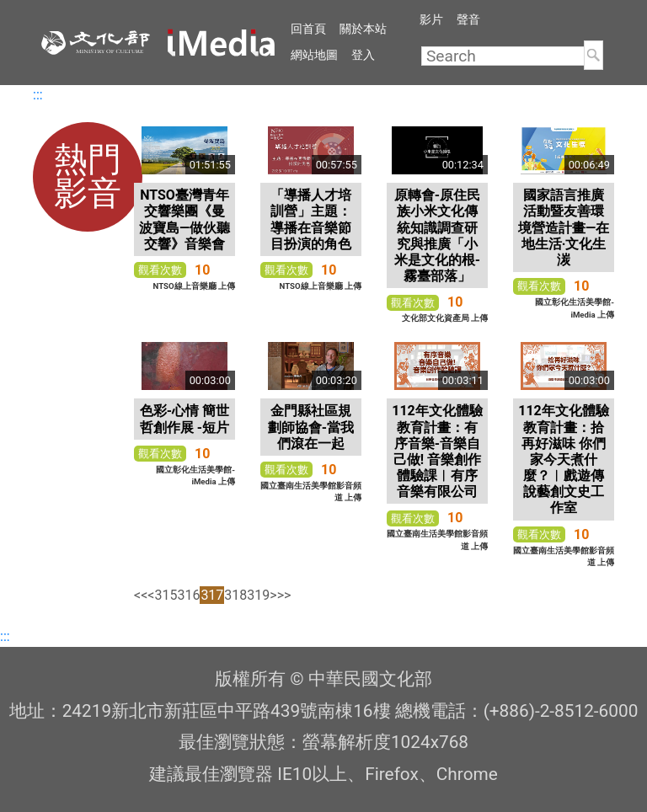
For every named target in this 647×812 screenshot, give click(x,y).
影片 (431, 19)
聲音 (468, 19)
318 (235, 595)
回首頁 (308, 29)
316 (188, 595)
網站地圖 (314, 55)
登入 (363, 55)
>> (284, 595)
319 (258, 595)
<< (141, 595)
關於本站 (363, 29)
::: (38, 95)
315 (166, 595)
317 (212, 595)
